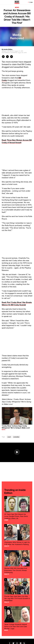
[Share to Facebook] (3, 57)
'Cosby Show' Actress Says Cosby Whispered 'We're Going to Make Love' (16, 427)
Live (31, 2)
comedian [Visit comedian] (16, 437)
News (17, 7)
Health (7, 546)
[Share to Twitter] (7, 57)
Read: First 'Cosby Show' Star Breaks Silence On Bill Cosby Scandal (17, 304)
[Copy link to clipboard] (12, 57)
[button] (17, 452)
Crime (6, 520)
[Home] (17, 2)
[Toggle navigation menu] (2, 2)
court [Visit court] (9, 437)
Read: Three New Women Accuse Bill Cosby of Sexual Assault (17, 141)
